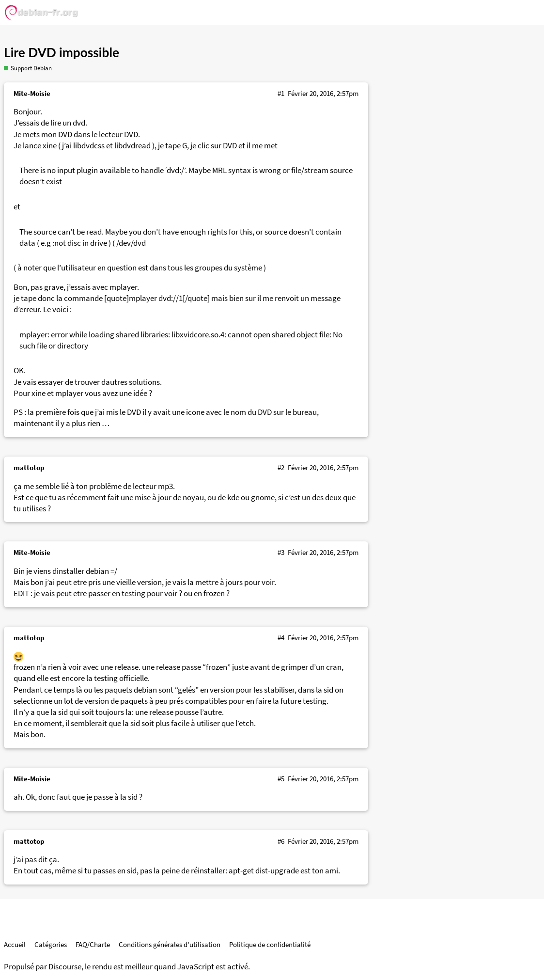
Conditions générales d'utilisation (170, 944)
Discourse (65, 967)
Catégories (51, 944)
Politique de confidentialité (270, 944)
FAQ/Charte (93, 944)
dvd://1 (171, 298)
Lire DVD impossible (62, 52)
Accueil (15, 944)
